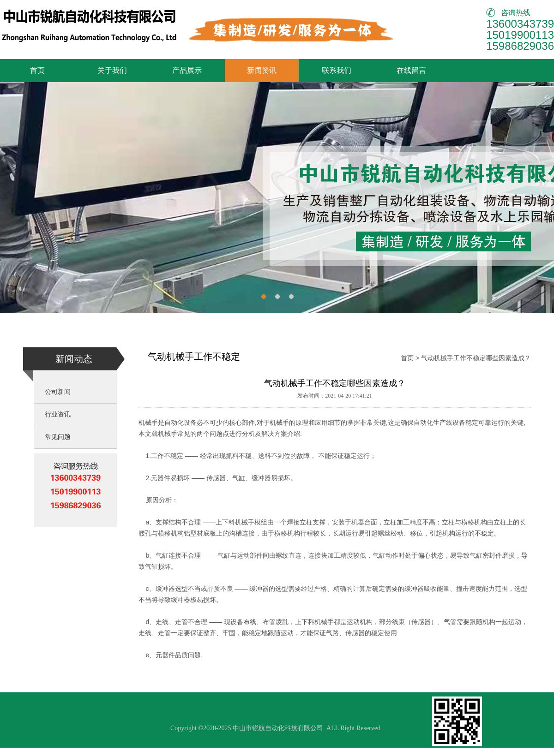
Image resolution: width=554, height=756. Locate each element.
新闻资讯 (262, 70)
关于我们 (112, 70)
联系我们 (337, 70)
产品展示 (187, 70)
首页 (37, 70)
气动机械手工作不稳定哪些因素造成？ (476, 358)
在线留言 (411, 70)
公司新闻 (58, 392)
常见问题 (58, 437)
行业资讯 (58, 414)
